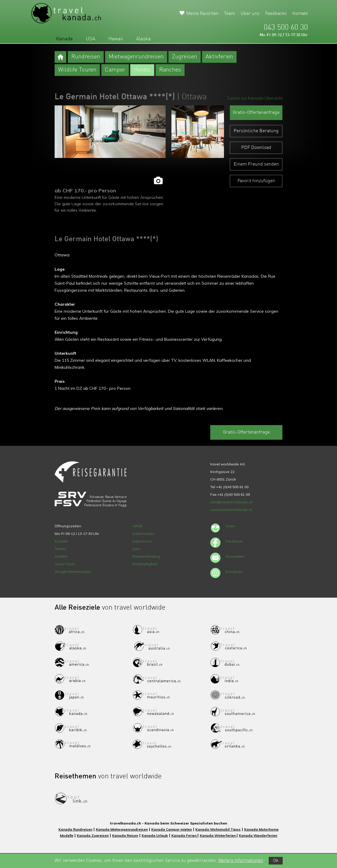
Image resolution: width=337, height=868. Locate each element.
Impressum (142, 541)
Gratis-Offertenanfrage (256, 113)
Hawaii (116, 39)
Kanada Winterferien (218, 835)
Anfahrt (61, 556)
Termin (60, 549)
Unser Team (65, 564)
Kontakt (300, 14)
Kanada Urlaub (155, 835)
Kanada (64, 39)
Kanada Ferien (184, 835)
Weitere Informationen (241, 861)
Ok (276, 861)
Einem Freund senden (256, 164)
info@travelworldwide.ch (231, 502)
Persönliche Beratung (256, 131)
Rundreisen (86, 57)
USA (91, 39)
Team (230, 14)
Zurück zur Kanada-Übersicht (255, 98)
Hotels (142, 70)
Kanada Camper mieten (172, 829)
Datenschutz (143, 534)
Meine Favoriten (202, 14)
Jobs (137, 549)
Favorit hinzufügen (256, 181)
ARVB (137, 526)
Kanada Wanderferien (258, 835)
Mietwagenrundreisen (136, 57)
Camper (115, 70)
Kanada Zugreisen (93, 835)
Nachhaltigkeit (145, 564)
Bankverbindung (146, 556)
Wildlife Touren (77, 70)
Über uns (250, 14)
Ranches (170, 70)
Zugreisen (185, 57)
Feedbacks (276, 14)
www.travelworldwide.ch (231, 510)
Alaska (143, 39)
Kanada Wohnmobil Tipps (218, 829)
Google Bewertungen (73, 572)
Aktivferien (219, 57)
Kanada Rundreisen (75, 829)
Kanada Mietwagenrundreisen (122, 829)
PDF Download (256, 148)
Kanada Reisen (125, 835)
